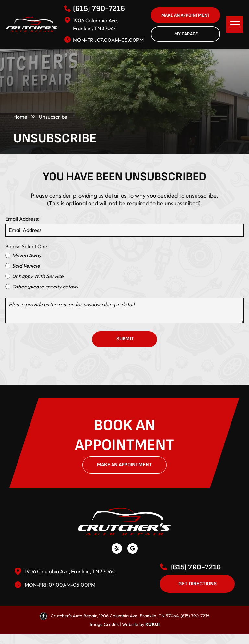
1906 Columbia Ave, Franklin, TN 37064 (70, 571)
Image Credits (104, 624)
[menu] (235, 24)
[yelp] (117, 549)
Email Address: (22, 219)
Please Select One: (27, 246)
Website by (133, 624)
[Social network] (133, 549)
